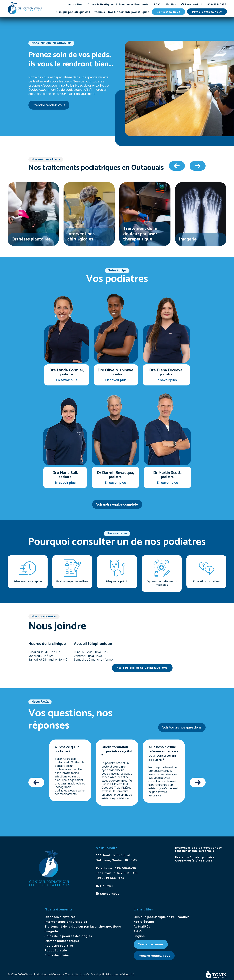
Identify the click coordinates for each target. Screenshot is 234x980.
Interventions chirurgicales (66, 922)
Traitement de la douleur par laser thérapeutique (83, 926)
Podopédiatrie (56, 950)
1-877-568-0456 (126, 873)
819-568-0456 (217, 4)
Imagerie (51, 931)
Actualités (75, 4)
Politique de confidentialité (119, 974)
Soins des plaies (57, 955)
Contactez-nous (168, 12)
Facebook (192, 4)
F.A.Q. (157, 4)
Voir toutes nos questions (182, 727)
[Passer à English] (171, 4)
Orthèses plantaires (60, 917)
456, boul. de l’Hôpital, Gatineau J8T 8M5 (142, 668)
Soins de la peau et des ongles (68, 936)
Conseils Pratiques (101, 4)
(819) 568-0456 (202, 861)
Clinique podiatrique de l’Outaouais (81, 12)
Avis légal (96, 974)
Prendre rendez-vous (207, 12)
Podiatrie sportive (59, 946)
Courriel (106, 886)
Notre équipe (144, 922)
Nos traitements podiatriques (129, 12)
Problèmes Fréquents (134, 4)
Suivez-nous (110, 894)
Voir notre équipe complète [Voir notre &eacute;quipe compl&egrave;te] (117, 504)
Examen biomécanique (62, 941)
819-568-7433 (114, 878)
